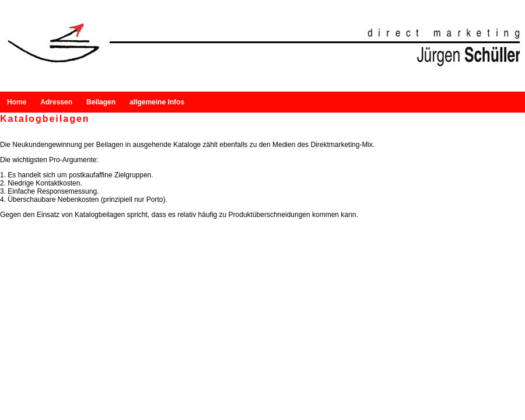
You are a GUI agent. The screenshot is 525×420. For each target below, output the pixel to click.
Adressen (44, 102)
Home (11, 102)
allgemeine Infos (133, 102)
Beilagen (90, 102)
